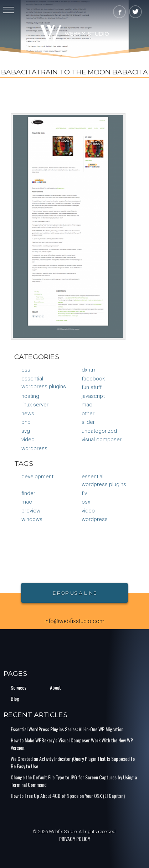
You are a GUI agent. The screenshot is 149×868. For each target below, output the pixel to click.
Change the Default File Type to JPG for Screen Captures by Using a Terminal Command (74, 781)
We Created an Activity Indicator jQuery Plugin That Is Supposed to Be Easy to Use (73, 762)
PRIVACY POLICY (75, 839)
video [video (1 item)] (88, 511)
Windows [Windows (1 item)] (32, 519)
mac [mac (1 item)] (27, 502)
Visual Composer (102, 440)
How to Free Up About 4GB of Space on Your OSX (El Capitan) (68, 796)
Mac (87, 405)
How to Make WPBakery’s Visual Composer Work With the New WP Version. (72, 744)
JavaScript (93, 396)
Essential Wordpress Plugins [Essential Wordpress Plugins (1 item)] (104, 481)
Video (28, 440)
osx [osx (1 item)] (86, 502)
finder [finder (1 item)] (28, 493)
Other (88, 414)
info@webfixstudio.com (74, 621)
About (55, 687)
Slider (88, 422)
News (28, 414)
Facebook (93, 379)
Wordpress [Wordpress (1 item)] (95, 519)
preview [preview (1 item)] (31, 511)
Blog (15, 698)
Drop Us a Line (74, 593)
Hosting (30, 396)
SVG (26, 431)
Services (19, 687)
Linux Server (35, 405)
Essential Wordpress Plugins (44, 383)
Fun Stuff (92, 387)
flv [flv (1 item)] (84, 493)
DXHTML (90, 370)
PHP (26, 422)
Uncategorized (99, 431)
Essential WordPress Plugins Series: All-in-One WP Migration (67, 729)
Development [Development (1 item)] (37, 477)
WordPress (34, 448)
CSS (26, 370)
